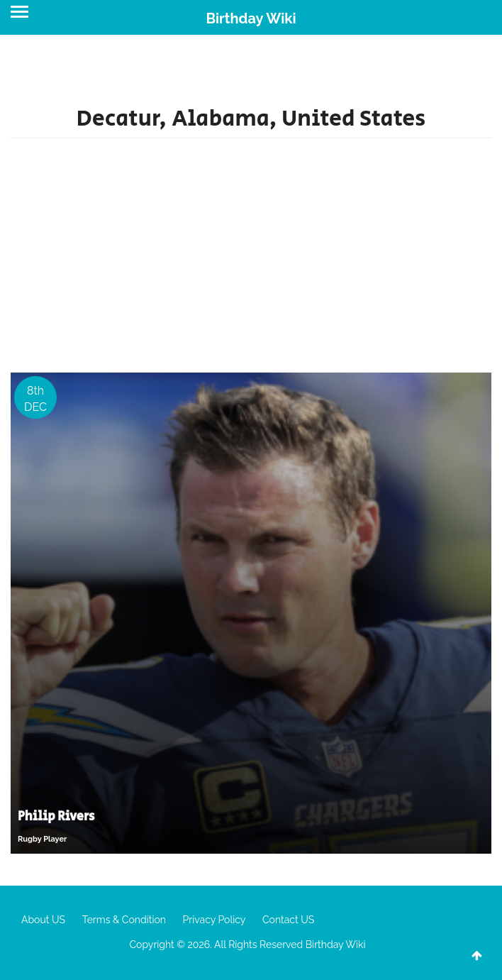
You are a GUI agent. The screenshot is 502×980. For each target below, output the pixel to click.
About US (43, 920)
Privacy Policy (214, 920)
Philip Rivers (56, 817)
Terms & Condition (124, 920)
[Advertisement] (251, 259)
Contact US (288, 920)
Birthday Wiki (251, 18)
